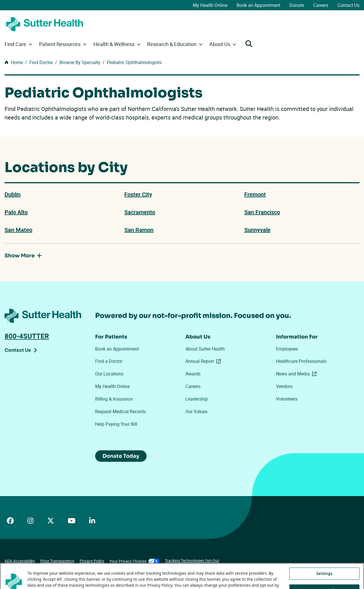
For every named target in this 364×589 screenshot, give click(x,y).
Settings (324, 581)
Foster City (138, 194)
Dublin (13, 194)
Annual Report (204, 361)
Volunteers (287, 399)
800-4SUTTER (27, 336)
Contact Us (348, 5)
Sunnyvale (257, 230)
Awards (193, 374)
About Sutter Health (205, 349)
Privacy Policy (92, 561)
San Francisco (262, 212)
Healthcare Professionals (301, 361)
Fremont (255, 194)
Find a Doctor (109, 361)
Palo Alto (16, 212)
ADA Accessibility (20, 561)
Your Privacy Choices (134, 561)
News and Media (297, 374)
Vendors (284, 386)
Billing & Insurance (114, 399)
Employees (287, 349)
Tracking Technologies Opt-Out (192, 561)
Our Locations (109, 374)
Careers (321, 5)
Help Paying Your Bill (116, 424)
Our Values (196, 411)
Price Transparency (57, 561)
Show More (23, 256)
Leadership (197, 399)
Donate (297, 5)
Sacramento (140, 212)
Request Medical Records (121, 411)
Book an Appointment (258, 5)
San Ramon (139, 230)
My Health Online (210, 5)
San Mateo (18, 230)
